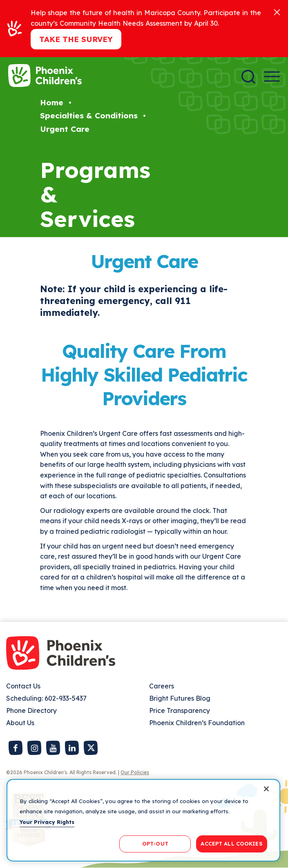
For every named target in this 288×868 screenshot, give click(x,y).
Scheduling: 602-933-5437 (46, 698)
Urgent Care (65, 129)
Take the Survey (76, 39)
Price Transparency (180, 710)
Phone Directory (31, 710)
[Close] (277, 12)
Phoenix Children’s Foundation (197, 723)
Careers (162, 686)
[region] (143, 820)
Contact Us (23, 686)
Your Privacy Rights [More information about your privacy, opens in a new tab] (47, 822)
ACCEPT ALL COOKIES (231, 844)
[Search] (248, 77)
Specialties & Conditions (89, 115)
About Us (20, 723)
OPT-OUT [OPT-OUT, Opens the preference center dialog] (155, 844)
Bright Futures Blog (180, 698)
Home (52, 102)
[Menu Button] (272, 77)
